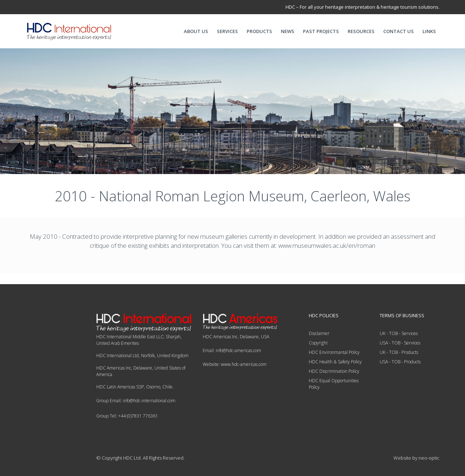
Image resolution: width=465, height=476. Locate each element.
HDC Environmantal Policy (334, 352)
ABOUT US (196, 31)
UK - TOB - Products (399, 352)
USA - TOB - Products (400, 362)
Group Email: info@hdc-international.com (136, 401)
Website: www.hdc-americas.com (235, 364)
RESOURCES (361, 31)
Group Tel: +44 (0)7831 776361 (127, 416)
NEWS (288, 31)
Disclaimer (319, 333)
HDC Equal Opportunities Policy (334, 384)
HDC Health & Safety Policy (335, 362)
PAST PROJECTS (321, 31)
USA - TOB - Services (400, 343)
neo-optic (429, 458)
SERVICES (227, 31)
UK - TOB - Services (399, 333)
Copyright (318, 343)
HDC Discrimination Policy (334, 371)
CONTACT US (399, 31)
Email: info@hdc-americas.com (232, 350)
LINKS (429, 31)
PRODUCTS (259, 31)
